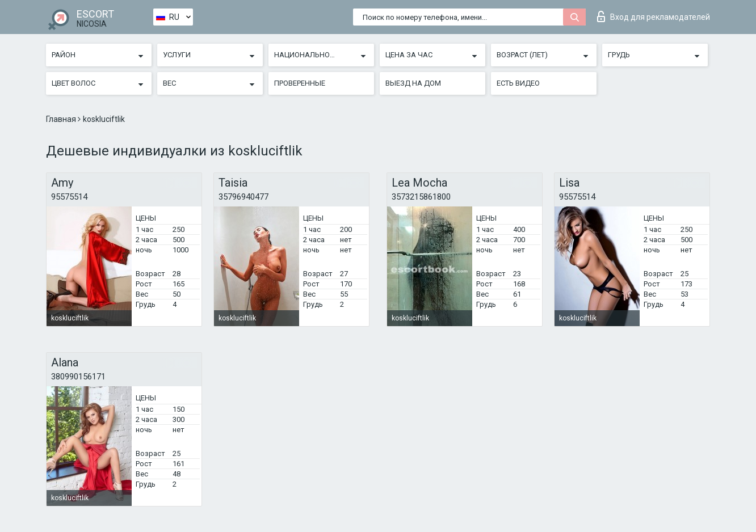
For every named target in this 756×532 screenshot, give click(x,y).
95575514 (69, 197)
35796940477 (243, 197)
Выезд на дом (413, 83)
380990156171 (78, 377)
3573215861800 (421, 197)
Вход (654, 16)
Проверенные (300, 83)
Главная (62, 119)
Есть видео (518, 83)
